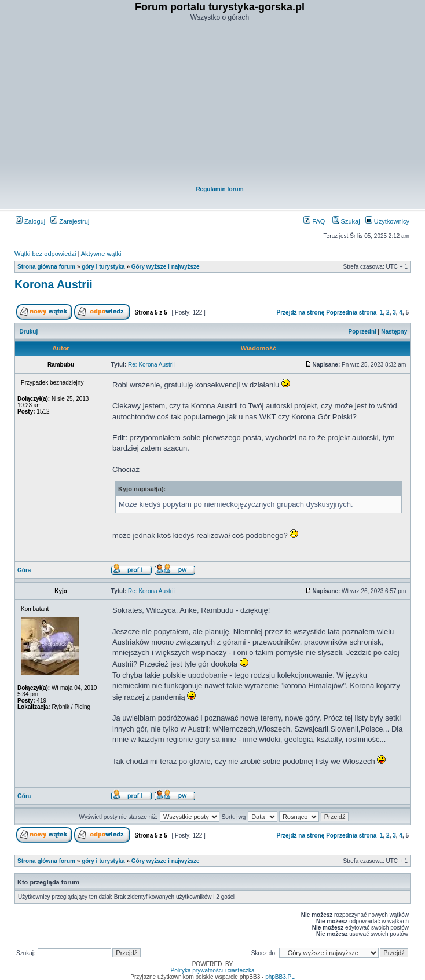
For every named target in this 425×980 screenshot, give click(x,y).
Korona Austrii (54, 284)
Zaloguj (30, 221)
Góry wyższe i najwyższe (166, 267)
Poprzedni (362, 332)
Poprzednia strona (351, 312)
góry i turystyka (103, 267)
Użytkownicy (387, 221)
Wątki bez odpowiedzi (45, 254)
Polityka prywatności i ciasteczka (212, 970)
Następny (394, 332)
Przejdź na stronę (301, 312)
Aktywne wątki (101, 254)
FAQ (314, 221)
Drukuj (29, 332)
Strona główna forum (46, 267)
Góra (24, 570)
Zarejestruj (70, 221)
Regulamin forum (219, 189)
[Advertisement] (220, 105)
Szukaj (346, 221)
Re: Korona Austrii (151, 365)
